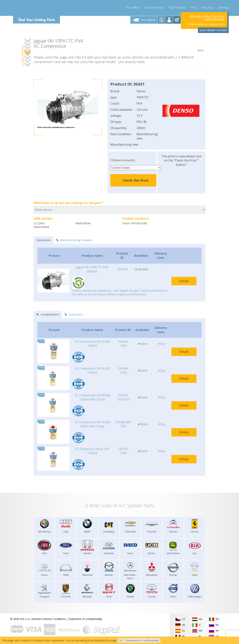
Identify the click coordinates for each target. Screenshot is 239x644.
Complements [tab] (48, 314)
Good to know (154, 7)
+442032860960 (214, 20)
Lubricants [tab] (74, 314)
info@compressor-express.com (206, 24)
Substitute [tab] (43, 240)
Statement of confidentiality (85, 619)
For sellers (133, 7)
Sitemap (223, 7)
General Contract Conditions (48, 619)
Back (200, 45)
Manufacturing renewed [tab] (74, 240)
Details (184, 281)
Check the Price (136, 180)
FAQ (194, 7)
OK (121, 640)
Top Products (177, 7)
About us (207, 7)
